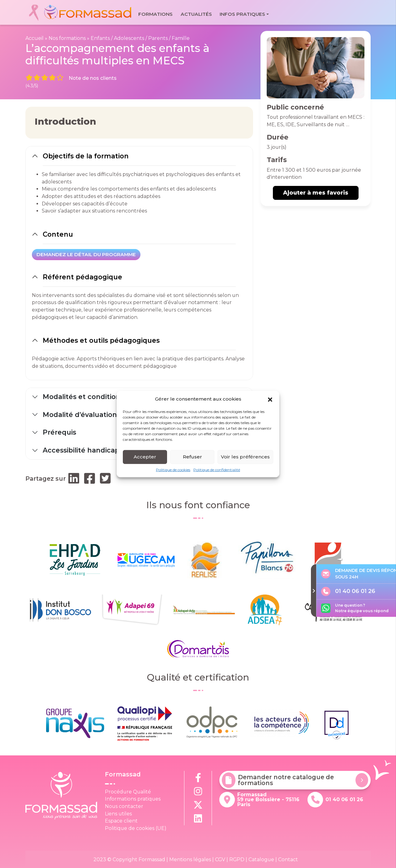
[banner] (80, 13)
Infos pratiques (242, 14)
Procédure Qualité (128, 792)
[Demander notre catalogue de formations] (362, 780)
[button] (270, 400)
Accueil (34, 38)
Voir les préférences (245, 458)
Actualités (196, 14)
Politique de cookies (173, 471)
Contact (288, 859)
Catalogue (261, 859)
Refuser (192, 458)
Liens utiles (118, 814)
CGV (220, 859)
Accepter (145, 458)
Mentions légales (190, 859)
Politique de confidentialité (217, 471)
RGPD (237, 859)
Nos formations (67, 38)
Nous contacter (124, 806)
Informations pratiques (133, 799)
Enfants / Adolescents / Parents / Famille (140, 38)
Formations (155, 14)
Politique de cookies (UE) (136, 828)
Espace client (121, 821)
